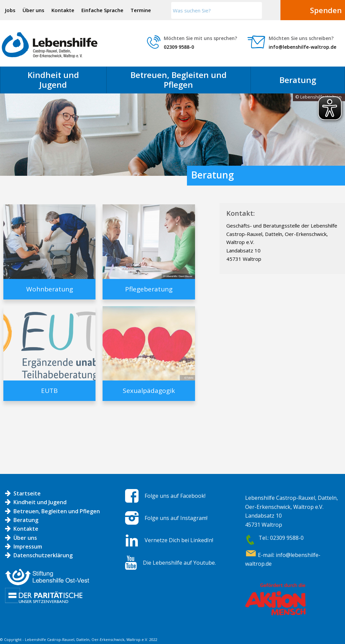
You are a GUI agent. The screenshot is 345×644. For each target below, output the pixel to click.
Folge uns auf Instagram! (176, 518)
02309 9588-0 (179, 47)
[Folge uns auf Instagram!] (132, 518)
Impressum (28, 547)
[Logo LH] (50, 45)
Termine (141, 10)
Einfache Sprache (102, 10)
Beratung (26, 520)
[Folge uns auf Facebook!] (132, 496)
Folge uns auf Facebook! (175, 496)
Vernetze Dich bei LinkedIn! (179, 540)
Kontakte (63, 10)
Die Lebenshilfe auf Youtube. (179, 563)
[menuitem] (10, 10)
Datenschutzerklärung (43, 555)
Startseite (27, 493)
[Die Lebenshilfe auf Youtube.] (131, 563)
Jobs (10, 10)
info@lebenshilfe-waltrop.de (302, 47)
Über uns (33, 10)
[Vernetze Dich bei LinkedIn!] (132, 540)
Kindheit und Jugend (40, 502)
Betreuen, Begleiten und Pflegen (57, 511)
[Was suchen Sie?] (217, 10)
